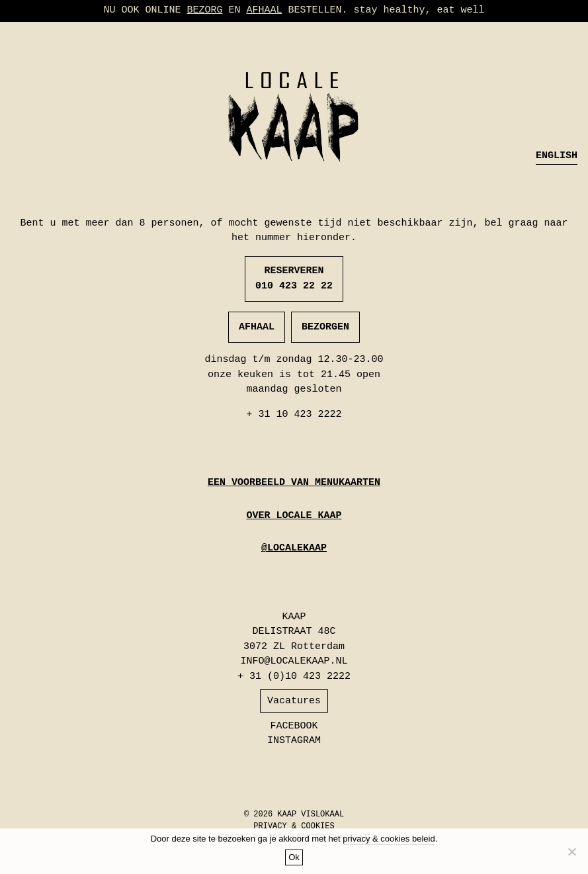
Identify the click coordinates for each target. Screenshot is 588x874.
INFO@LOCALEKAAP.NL (294, 661)
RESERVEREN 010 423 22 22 (294, 279)
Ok (294, 857)
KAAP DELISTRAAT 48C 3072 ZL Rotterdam (294, 632)
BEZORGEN (325, 327)
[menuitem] (557, 157)
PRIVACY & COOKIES (294, 826)
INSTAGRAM (294, 741)
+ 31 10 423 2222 (294, 415)
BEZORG (204, 10)
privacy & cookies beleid (389, 839)
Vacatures (294, 701)
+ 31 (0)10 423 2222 (294, 677)
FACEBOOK (294, 726)
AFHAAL (264, 10)
